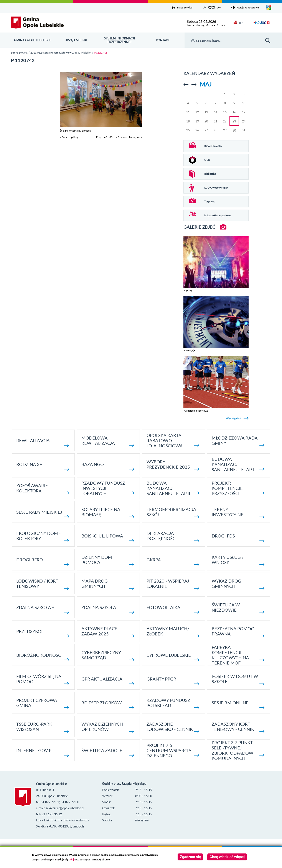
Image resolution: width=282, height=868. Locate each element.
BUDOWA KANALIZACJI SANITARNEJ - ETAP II (173, 488)
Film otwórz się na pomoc (43, 679)
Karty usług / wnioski (238, 560)
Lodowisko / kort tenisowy (43, 584)
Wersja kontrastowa (248, 7)
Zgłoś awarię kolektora (43, 489)
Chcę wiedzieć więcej (227, 857)
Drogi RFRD (43, 561)
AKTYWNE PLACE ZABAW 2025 (108, 632)
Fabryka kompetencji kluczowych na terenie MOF (238, 655)
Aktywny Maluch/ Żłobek (173, 632)
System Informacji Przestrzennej (119, 40)
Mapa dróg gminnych (108, 584)
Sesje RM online (238, 704)
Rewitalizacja (43, 442)
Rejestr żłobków (108, 704)
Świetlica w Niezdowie (238, 608)
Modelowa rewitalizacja (108, 441)
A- (205, 7)
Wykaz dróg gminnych (238, 584)
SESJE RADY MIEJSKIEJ (43, 514)
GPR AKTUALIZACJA (108, 681)
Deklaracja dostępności (173, 536)
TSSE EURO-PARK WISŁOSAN (43, 727)
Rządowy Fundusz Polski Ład (173, 703)
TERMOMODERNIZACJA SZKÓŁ (173, 512)
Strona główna (19, 53)
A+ (219, 7)
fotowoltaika (173, 609)
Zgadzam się (190, 857)
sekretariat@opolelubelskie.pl (65, 808)
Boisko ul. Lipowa (108, 538)
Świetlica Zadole (108, 752)
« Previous (121, 137)
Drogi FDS (238, 538)
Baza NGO (108, 466)
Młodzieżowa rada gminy (238, 441)
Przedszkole (43, 633)
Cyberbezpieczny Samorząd (108, 655)
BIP (238, 23)
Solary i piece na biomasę (108, 512)
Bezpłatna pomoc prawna (238, 632)
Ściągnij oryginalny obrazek (75, 131)
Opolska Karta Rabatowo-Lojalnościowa (173, 440)
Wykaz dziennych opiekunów (108, 727)
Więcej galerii (233, 418)
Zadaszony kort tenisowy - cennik (238, 727)
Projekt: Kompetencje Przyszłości (238, 488)
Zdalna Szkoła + (43, 609)
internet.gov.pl (43, 752)
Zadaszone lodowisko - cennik (173, 727)
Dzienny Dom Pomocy (108, 560)
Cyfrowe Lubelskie (173, 657)
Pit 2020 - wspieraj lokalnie (173, 584)
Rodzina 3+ (43, 466)
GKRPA (173, 561)
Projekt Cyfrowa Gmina (43, 703)
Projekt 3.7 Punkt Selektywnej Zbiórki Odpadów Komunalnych (238, 750)
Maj (206, 84)
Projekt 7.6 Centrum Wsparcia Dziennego (173, 750)
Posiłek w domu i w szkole (238, 679)
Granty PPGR (173, 681)
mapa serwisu (185, 7)
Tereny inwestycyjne (238, 512)
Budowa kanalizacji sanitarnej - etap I (238, 464)
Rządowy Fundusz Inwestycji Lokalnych (108, 488)
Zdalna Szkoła (108, 609)
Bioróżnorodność (43, 657)
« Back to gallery (69, 137)
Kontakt (163, 40)
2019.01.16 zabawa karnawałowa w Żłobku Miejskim (61, 53)
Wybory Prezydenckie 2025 (173, 465)
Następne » (135, 137)
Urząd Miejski (76, 40)
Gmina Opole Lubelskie (33, 40)
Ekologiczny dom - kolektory (43, 536)
